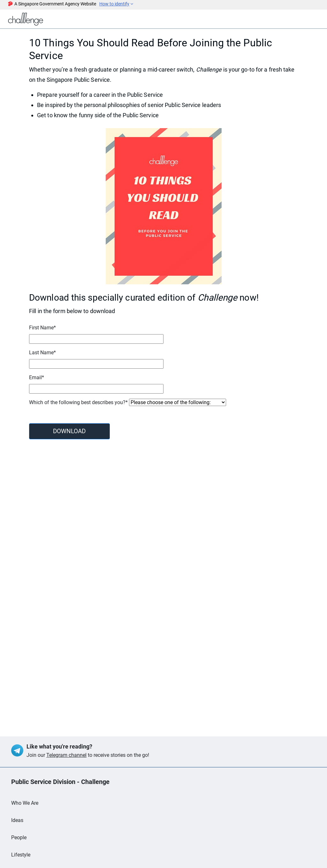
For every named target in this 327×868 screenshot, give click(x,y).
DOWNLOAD (69, 431)
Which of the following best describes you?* (78, 402)
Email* (37, 377)
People (19, 837)
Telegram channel (66, 755)
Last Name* (42, 353)
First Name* (42, 328)
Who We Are (25, 803)
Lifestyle (21, 855)
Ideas (17, 820)
